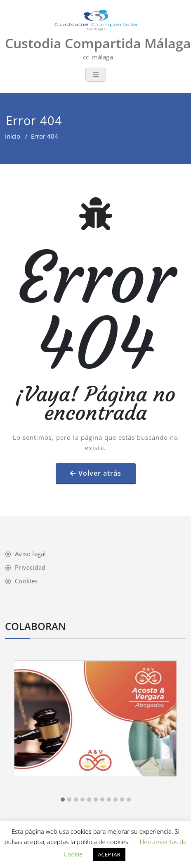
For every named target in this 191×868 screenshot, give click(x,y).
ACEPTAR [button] (109, 854)
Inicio (13, 136)
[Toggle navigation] (96, 75)
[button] (63, 800)
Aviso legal (30, 554)
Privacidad (30, 567)
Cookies (26, 581)
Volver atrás (100, 473)
